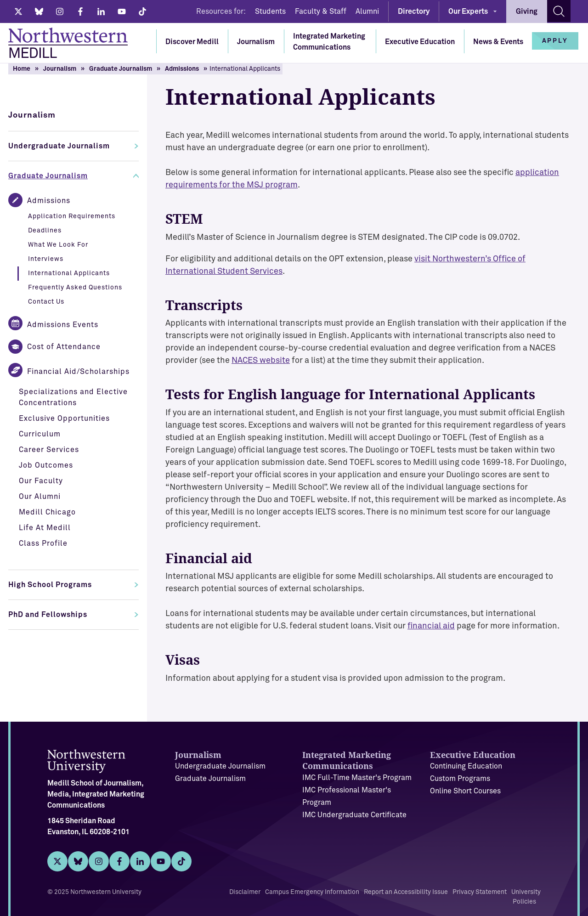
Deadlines (45, 231)
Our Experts (468, 11)
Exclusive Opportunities (64, 418)
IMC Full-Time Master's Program (357, 778)
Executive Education (420, 42)
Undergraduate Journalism (59, 146)
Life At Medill (45, 528)
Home (22, 69)
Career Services (49, 450)
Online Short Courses (465, 791)
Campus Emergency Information (312, 892)
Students (270, 11)
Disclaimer (245, 892)
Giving (527, 11)
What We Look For (58, 245)
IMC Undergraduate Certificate (354, 815)
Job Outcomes (46, 465)
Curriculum (40, 434)
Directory (414, 11)
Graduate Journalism (121, 69)
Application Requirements (72, 216)
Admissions (182, 69)
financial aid (431, 626)
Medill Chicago (47, 512)
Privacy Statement (480, 892)
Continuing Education (466, 766)
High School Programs (50, 585)
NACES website (261, 361)
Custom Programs (460, 779)
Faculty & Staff (321, 11)
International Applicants (69, 273)
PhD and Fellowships (48, 615)
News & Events (498, 42)
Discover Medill (192, 42)
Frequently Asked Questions (75, 288)
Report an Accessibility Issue (406, 892)
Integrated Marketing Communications (329, 42)
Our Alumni (40, 497)
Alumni (367, 11)
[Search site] (559, 11)
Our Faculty (41, 481)
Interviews (46, 259)
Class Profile (43, 543)
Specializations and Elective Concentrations (73, 397)
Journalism (256, 42)
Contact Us (46, 302)
